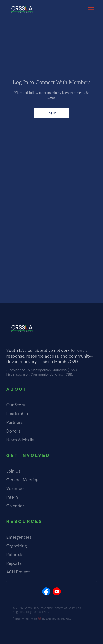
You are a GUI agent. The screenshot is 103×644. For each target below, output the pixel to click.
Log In (51, 113)
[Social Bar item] (46, 591)
